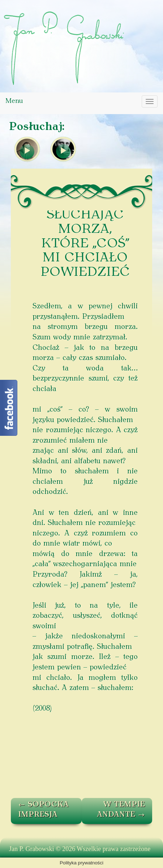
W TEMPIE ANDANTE (121, 810)
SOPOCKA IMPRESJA (43, 810)
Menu (14, 101)
